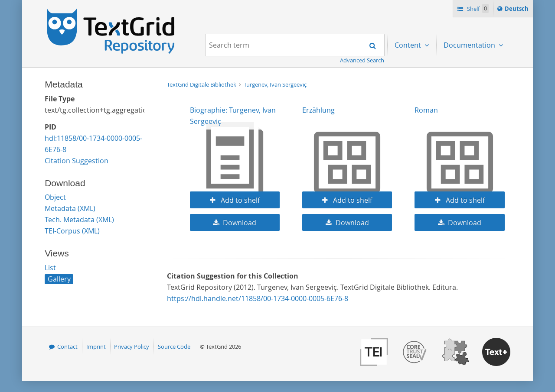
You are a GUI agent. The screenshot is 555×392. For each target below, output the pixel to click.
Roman (426, 110)
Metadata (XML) (70, 208)
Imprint (96, 347)
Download (240, 223)
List (50, 268)
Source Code (174, 347)
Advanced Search (362, 60)
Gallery (59, 279)
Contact (67, 347)
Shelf (477, 8)
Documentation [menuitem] (470, 45)
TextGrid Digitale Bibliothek (202, 84)
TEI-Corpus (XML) (72, 231)
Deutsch (517, 10)
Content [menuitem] (409, 45)
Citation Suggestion (77, 161)
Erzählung (318, 110)
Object (55, 197)
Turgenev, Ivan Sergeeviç (275, 84)
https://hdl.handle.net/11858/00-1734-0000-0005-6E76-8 (258, 298)
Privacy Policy (132, 347)
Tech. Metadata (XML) (79, 220)
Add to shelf (239, 200)
